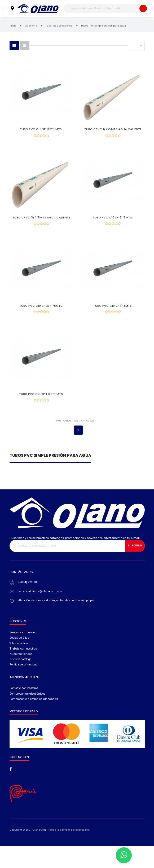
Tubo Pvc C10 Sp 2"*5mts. (113, 219)
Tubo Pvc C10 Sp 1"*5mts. (113, 309)
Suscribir (135, 553)
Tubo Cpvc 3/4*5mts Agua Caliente (41, 219)
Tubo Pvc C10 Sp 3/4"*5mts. (41, 309)
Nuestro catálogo (20, 666)
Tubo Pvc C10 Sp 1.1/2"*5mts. (41, 399)
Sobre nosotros (19, 650)
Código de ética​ (19, 645)
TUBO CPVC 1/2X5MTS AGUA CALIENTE (113, 129)
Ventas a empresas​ (23, 640)
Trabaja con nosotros (23, 656)
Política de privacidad (23, 672)
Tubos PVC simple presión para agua (50, 463)
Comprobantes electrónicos (27, 701)
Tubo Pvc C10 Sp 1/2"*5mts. (41, 129)
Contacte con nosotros (24, 695)
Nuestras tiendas (21, 661)
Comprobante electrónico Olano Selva (34, 706)
